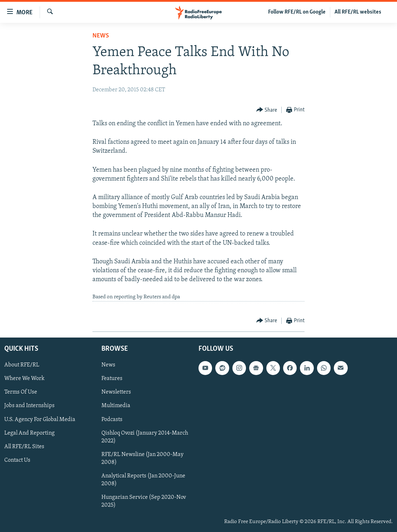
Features (112, 379)
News (101, 36)
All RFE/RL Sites (24, 447)
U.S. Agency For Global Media (40, 419)
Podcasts (112, 419)
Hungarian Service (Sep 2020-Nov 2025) (144, 501)
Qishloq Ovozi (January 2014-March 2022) (145, 437)
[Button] (267, 110)
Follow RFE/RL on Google (297, 12)
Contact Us (17, 460)
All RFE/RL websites (358, 12)
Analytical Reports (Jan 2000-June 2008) (143, 480)
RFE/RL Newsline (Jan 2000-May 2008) (142, 458)
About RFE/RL (22, 365)
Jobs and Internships (29, 406)
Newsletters (116, 392)
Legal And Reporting (29, 433)
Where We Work (24, 379)
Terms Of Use (21, 392)
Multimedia (116, 406)
